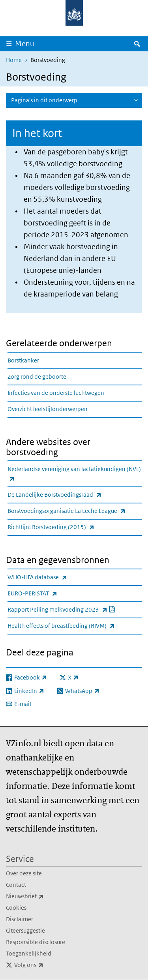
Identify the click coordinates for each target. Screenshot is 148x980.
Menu (25, 44)
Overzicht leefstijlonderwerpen (48, 409)
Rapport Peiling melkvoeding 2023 (75, 609)
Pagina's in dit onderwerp (44, 100)
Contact (16, 885)
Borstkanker (23, 360)
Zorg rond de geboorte (37, 376)
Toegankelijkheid (29, 953)
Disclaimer (20, 919)
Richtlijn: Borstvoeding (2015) (68, 527)
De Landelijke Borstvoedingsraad (72, 495)
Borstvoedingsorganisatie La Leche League (75, 511)
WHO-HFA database (55, 577)
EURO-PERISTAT (50, 593)
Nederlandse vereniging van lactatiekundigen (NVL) (74, 474)
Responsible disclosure (36, 942)
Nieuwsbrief (42, 896)
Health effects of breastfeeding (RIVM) (75, 626)
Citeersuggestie (25, 930)
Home (14, 60)
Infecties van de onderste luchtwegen (56, 393)
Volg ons (46, 965)
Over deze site (24, 873)
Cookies (16, 908)
